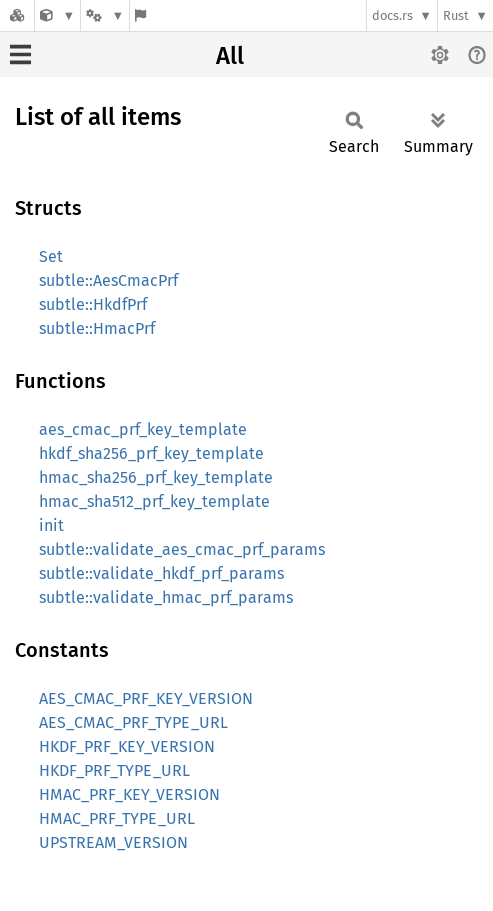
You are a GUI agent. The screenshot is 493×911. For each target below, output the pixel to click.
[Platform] (105, 15)
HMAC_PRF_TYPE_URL (117, 818)
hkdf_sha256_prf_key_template (151, 453)
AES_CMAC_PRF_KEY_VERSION (146, 698)
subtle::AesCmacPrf (108, 280)
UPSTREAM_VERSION (113, 842)
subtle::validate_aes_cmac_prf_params (182, 549)
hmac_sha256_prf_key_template (156, 477)
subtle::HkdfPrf (93, 304)
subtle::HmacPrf (97, 328)
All (230, 56)
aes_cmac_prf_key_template (143, 429)
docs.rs (392, 15)
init (51, 525)
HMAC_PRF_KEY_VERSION (129, 794)
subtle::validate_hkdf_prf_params (161, 573)
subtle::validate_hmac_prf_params (166, 597)
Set (51, 256)
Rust (456, 15)
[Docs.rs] (17, 15)
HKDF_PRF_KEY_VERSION (127, 746)
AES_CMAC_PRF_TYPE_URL (133, 722)
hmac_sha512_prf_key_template (154, 501)
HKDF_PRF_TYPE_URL (114, 770)
